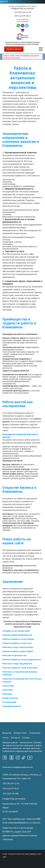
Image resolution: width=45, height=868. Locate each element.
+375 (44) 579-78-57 (22, 16)
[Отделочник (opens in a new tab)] (8, 686)
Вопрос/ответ (20, 733)
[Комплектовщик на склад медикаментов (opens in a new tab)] (22, 660)
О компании (35, 733)
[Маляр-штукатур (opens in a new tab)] (10, 698)
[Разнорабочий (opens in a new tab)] (9, 702)
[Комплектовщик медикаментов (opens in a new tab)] (17, 635)
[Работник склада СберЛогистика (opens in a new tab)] (18, 647)
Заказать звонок (14, 49)
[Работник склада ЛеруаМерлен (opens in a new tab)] (17, 664)
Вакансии (7, 733)
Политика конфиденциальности (17, 767)
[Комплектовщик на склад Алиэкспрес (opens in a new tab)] (20, 668)
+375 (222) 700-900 (10, 794)
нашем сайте (11, 440)
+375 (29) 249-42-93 (22, 12)
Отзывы (26, 738)
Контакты (15, 738)
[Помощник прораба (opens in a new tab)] (12, 706)
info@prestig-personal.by (22, 8)
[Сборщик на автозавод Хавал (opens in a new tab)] (16, 631)
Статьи (5, 738)
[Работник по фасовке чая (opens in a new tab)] (14, 655)
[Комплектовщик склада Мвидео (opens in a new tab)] (15, 651)
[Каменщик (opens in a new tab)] (7, 694)
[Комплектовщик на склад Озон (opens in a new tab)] (17, 643)
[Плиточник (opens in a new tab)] (7, 690)
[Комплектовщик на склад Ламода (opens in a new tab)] (18, 639)
